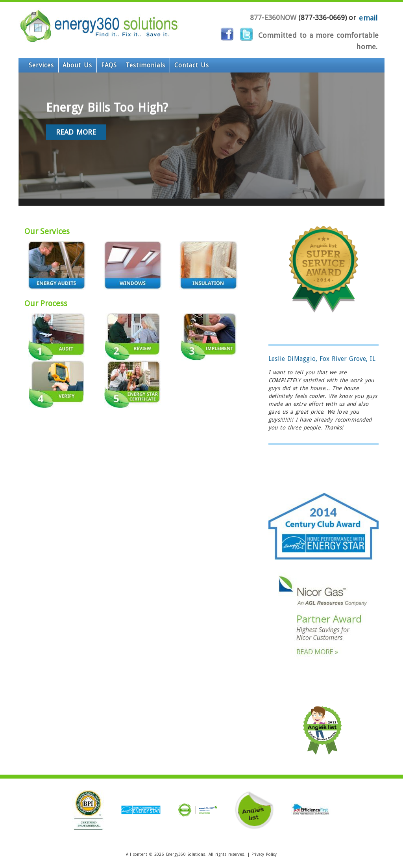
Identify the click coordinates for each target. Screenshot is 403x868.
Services (38, 65)
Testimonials (122, 65)
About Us (67, 65)
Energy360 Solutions (186, 854)
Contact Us (159, 65)
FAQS (92, 65)
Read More (76, 204)
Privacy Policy (264, 854)
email (368, 18)
